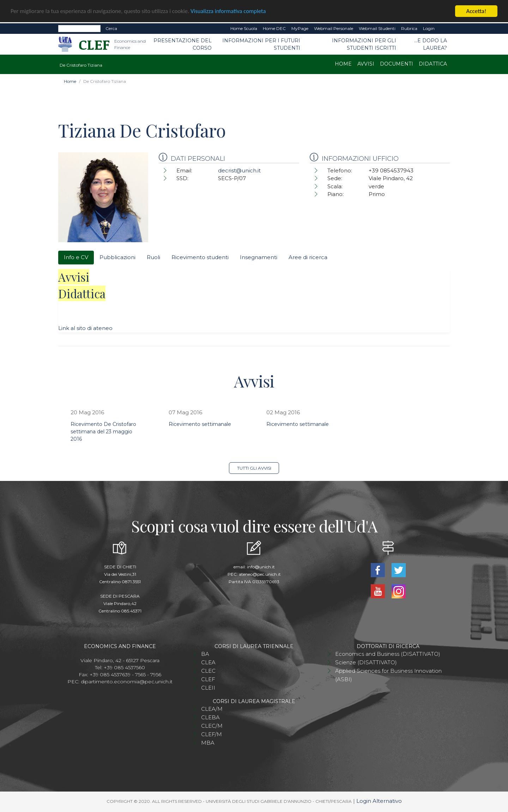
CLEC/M (212, 726)
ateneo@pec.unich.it (260, 574)
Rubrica (409, 28)
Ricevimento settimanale (200, 424)
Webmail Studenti (377, 28)
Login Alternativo (379, 801)
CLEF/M (211, 734)
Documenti (397, 64)
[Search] (79, 29)
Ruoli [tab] (153, 257)
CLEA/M (212, 709)
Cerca (111, 28)
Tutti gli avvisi (254, 468)
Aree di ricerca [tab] (308, 257)
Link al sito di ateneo (85, 328)
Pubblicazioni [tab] (117, 257)
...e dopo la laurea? (431, 44)
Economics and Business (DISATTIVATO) (388, 654)
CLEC (208, 671)
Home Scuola (244, 28)
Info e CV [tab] (76, 257)
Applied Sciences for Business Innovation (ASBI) (388, 675)
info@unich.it (261, 567)
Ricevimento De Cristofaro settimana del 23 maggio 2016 (103, 432)
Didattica (433, 64)
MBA (208, 743)
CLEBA (210, 717)
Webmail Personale (334, 28)
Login (429, 28)
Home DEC (274, 28)
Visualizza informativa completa (232, 11)
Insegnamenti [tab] (259, 257)
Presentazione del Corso (183, 44)
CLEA (208, 662)
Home (343, 64)
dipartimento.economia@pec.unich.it (127, 682)
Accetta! (476, 11)
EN (444, 29)
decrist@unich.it (239, 170)
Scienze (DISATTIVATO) (366, 662)
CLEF (208, 679)
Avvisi (366, 64)
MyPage (300, 28)
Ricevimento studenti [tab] (200, 257)
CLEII (208, 688)
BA (205, 654)
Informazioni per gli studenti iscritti (364, 44)
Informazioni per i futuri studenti (261, 44)
